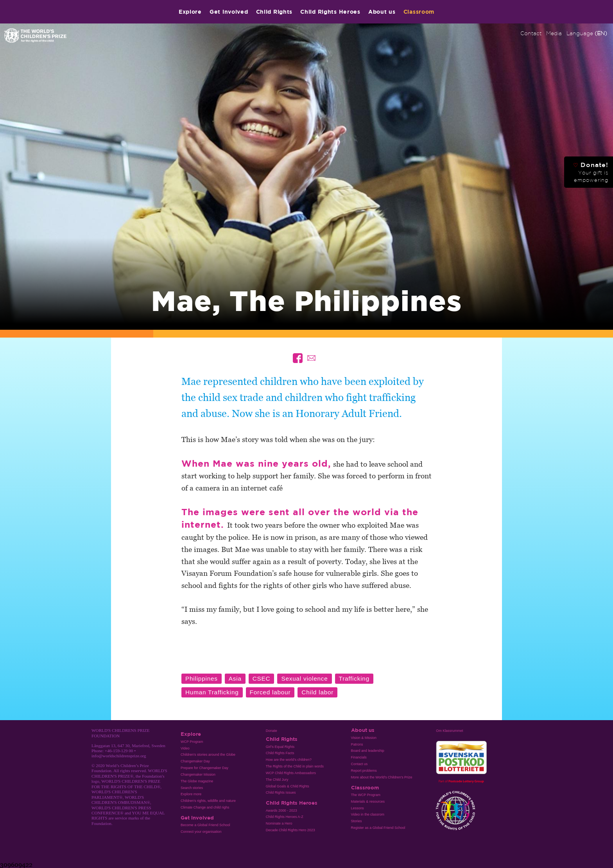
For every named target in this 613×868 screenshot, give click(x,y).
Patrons (357, 744)
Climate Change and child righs (205, 807)
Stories (357, 821)
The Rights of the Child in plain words (295, 766)
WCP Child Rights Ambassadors (291, 773)
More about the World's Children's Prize (382, 777)
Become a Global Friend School (205, 825)
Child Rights (274, 12)
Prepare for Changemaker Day (204, 768)
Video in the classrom (368, 814)
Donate (272, 731)
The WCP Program (366, 795)
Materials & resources (368, 802)
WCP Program (192, 742)
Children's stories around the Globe (208, 755)
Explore (190, 12)
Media (554, 33)
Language (587, 33)
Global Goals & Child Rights (288, 786)
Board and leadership (368, 751)
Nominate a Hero (279, 823)
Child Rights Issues (281, 793)
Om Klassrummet (449, 731)
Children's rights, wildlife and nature (208, 801)
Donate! (591, 172)
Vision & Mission (364, 738)
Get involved (229, 12)
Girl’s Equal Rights (280, 747)
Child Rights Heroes (330, 12)
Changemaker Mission (198, 775)
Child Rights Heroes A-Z (285, 817)
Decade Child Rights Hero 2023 (290, 830)
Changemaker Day (195, 761)
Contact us (359, 764)
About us (382, 12)
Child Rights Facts (280, 753)
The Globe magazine (197, 781)
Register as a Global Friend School (378, 828)
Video (185, 748)
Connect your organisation (201, 832)
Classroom (419, 12)
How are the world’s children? (289, 760)
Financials (359, 757)
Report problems (364, 771)
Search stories (192, 788)
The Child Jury (277, 780)
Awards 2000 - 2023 (281, 810)
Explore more (191, 794)
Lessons (358, 808)
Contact (531, 33)
